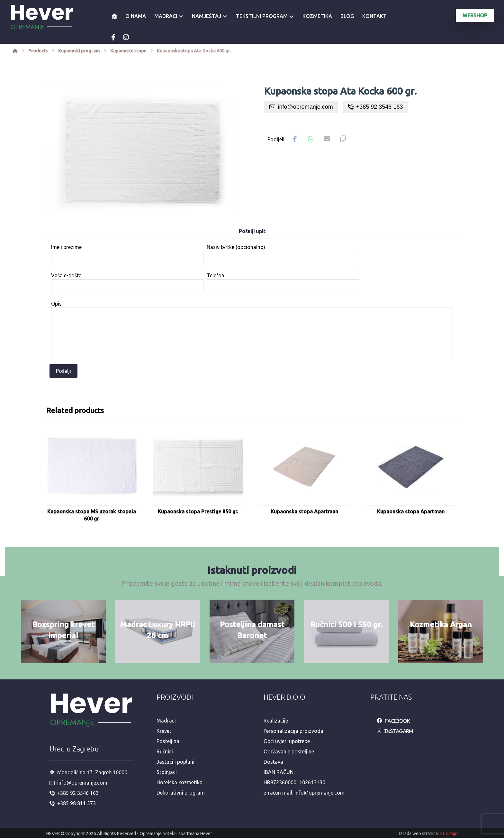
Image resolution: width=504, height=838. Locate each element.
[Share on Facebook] (295, 139)
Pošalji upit (252, 231)
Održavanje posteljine (289, 751)
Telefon (283, 283)
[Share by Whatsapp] (311, 139)
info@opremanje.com (301, 107)
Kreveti (165, 731)
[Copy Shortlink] (343, 139)
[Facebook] (113, 37)
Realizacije (276, 721)
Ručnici (165, 751)
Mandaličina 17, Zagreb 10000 (88, 772)
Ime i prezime (127, 255)
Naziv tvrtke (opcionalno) (283, 255)
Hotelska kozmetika (180, 782)
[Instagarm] (396, 731)
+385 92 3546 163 (375, 107)
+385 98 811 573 (73, 803)
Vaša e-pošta (127, 283)
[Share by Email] (327, 139)
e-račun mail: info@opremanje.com (304, 793)
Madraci (166, 721)
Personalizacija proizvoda (293, 731)
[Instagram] (126, 37)
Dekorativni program (181, 793)
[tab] (252, 232)
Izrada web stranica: (419, 833)
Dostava (273, 762)
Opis (252, 331)
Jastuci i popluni (175, 762)
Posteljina (168, 741)
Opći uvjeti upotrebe (287, 741)
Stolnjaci (167, 772)
